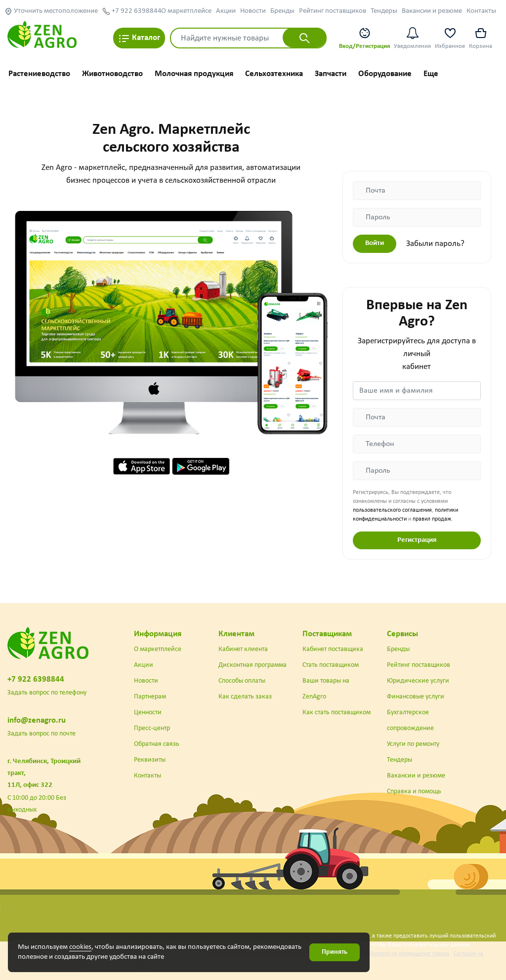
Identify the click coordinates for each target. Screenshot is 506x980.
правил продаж (432, 519)
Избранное (450, 38)
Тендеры (384, 11)
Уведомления (412, 38)
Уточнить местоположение (51, 11)
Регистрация (417, 540)
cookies (80, 947)
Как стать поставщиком (337, 713)
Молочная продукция (194, 74)
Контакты (481, 11)
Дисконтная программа (253, 665)
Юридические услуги (418, 681)
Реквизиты (150, 760)
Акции (226, 11)
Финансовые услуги (416, 697)
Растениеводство (39, 74)
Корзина (481, 38)
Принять (335, 952)
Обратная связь (157, 744)
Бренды (282, 11)
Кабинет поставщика (333, 649)
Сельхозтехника (274, 74)
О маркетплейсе (186, 11)
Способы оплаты (242, 681)
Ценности (148, 713)
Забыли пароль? (435, 244)
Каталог (139, 39)
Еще (431, 74)
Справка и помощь (414, 792)
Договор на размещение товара (409, 954)
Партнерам (150, 697)
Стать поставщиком (331, 665)
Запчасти (331, 74)
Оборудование (385, 74)
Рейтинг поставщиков (333, 11)
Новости (253, 11)
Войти (375, 243)
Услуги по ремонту (413, 744)
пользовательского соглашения (392, 510)
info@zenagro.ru (37, 720)
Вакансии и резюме (432, 11)
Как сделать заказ (245, 697)
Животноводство (112, 74)
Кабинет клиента (243, 649)
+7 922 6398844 (132, 11)
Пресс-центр (152, 728)
